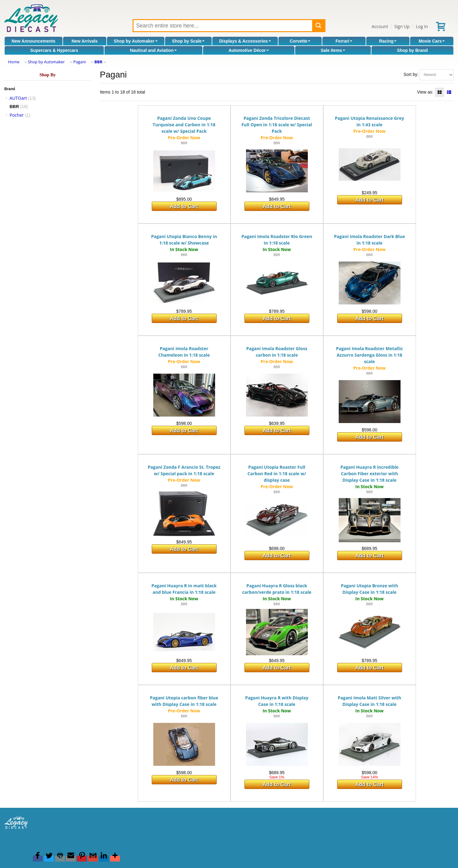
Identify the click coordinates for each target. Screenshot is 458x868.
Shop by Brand (413, 50)
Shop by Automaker (136, 41)
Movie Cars (432, 41)
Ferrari (344, 41)
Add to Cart (184, 206)
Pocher (17, 115)
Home (14, 62)
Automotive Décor (249, 50)
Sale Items (333, 50)
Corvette (300, 41)
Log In (422, 26)
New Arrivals (85, 41)
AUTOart (18, 98)
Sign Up (402, 26)
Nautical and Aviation (153, 50)
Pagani (80, 62)
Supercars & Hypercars (54, 50)
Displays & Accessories (245, 41)
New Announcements (33, 41)
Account (380, 26)
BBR (98, 62)
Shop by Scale (189, 41)
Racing (388, 41)
